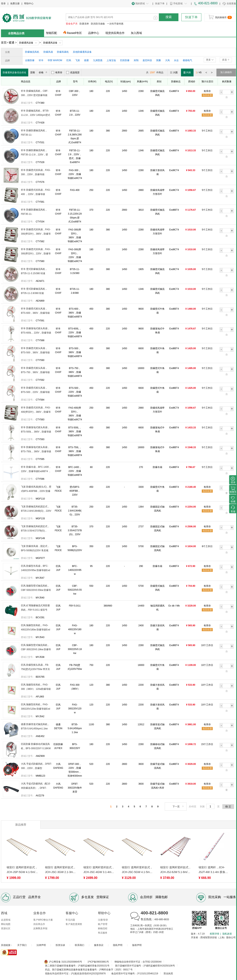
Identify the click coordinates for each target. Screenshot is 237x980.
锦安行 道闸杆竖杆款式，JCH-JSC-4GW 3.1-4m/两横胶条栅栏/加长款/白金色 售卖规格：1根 (99, 870)
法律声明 (41, 945)
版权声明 (137, 945)
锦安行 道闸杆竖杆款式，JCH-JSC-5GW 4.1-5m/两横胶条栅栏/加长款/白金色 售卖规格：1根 (137, 870)
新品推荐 (21, 825)
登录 (3, 4)
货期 (33, 73)
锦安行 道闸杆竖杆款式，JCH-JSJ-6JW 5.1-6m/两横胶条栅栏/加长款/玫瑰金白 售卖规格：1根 (176, 870)
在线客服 (229, 4)
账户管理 (103, 924)
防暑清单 (84, 24)
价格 (44, 73)
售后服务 (103, 933)
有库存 (57, 73)
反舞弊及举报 (40, 928)
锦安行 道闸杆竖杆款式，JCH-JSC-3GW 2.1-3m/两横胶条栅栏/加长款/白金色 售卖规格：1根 (61, 870)
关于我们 (22, 945)
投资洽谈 (60, 945)
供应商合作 (39, 924)
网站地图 (6, 924)
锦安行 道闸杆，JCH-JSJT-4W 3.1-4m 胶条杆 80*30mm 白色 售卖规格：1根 (213, 870)
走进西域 (6, 920)
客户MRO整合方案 (43, 920)
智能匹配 (52, 33)
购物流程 (103, 928)
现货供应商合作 (115, 33)
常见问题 (70, 920)
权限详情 (214, 934)
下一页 (179, 807)
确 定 (228, 806)
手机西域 (178, 4)
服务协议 (99, 945)
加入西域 (136, 33)
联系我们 (80, 945)
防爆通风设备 (26, 43)
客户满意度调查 (74, 924)
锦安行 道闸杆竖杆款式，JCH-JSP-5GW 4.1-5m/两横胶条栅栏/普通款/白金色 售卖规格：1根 (22, 870)
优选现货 (73, 73)
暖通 (12, 43)
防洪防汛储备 (98, 24)
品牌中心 (94, 33)
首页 (4, 43)
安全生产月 (72, 24)
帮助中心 (29, 4)
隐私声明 (118, 945)
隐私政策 (227, 934)
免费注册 (15, 4)
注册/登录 (103, 920)
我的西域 (140, 4)
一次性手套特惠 (115, 24)
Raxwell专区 (74, 33)
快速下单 (160, 4)
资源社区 (6, 928)
